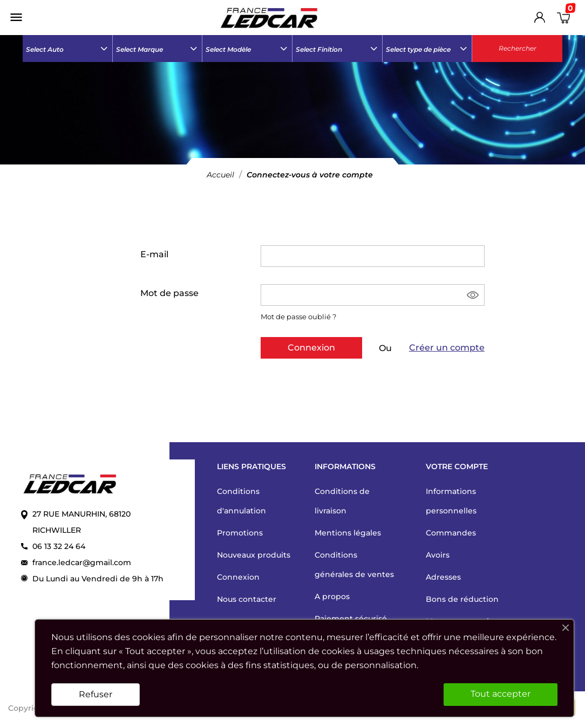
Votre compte (457, 466)
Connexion (311, 348)
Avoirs (438, 555)
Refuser (96, 694)
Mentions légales (348, 533)
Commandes (451, 533)
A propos (332, 596)
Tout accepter (501, 694)
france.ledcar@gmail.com (82, 562)
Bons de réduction (462, 599)
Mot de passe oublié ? (298, 317)
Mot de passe (169, 293)
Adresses (443, 577)
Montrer (473, 295)
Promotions (240, 533)
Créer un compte (447, 348)
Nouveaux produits (254, 555)
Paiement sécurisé (351, 619)
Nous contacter (247, 599)
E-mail (154, 254)
